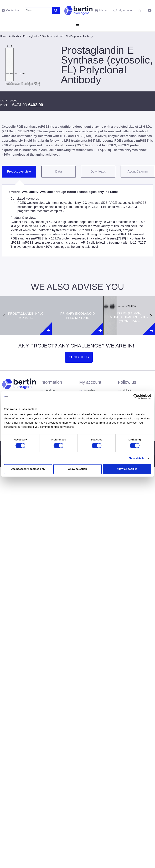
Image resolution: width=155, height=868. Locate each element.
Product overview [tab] (19, 171)
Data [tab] (59, 171)
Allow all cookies (127, 469)
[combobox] (38, 11)
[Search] (56, 11)
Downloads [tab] (98, 171)
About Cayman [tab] (138, 171)
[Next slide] (151, 316)
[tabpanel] (77, 220)
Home (3, 36)
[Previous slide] (4, 316)
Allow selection (77, 469)
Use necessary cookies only (28, 469)
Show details (136, 458)
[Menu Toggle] (77, 25)
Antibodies (15, 36)
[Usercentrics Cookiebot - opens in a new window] (136, 396)
